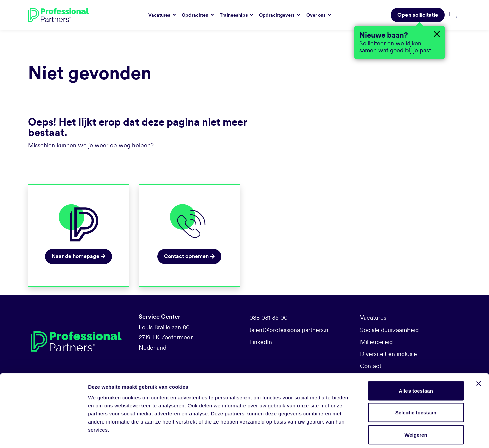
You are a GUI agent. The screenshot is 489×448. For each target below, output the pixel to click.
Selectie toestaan (416, 382)
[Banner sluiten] (479, 353)
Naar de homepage (78, 256)
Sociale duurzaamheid (389, 330)
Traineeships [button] (234, 15)
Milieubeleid (376, 342)
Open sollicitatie (418, 15)
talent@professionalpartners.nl (289, 330)
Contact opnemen (189, 256)
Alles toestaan (416, 360)
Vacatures (373, 318)
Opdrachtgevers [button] (277, 15)
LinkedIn (261, 342)
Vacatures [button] (160, 15)
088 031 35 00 (268, 318)
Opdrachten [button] (196, 15)
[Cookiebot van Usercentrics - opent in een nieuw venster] (43, 435)
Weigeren (416, 404)
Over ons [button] (316, 15)
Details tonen (362, 435)
